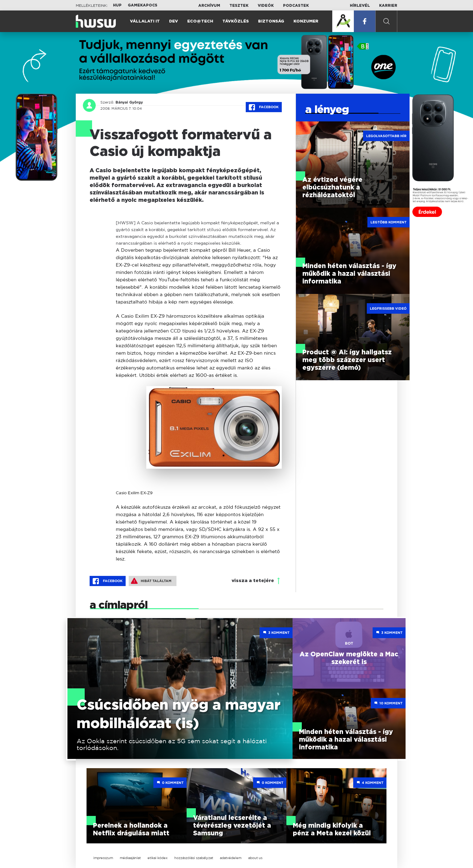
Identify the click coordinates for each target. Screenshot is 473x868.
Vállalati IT (145, 21)
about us (255, 858)
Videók (266, 6)
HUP (117, 5)
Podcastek (296, 6)
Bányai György (129, 102)
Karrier (388, 6)
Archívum (209, 6)
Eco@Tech (200, 21)
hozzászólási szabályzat (194, 858)
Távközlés (236, 21)
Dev (174, 21)
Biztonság (271, 21)
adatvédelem (231, 858)
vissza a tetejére (253, 581)
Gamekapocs (143, 5)
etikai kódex (158, 858)
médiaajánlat (130, 858)
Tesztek (239, 6)
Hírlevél (360, 6)
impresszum (103, 858)
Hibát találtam (151, 581)
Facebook (264, 107)
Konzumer (306, 21)
